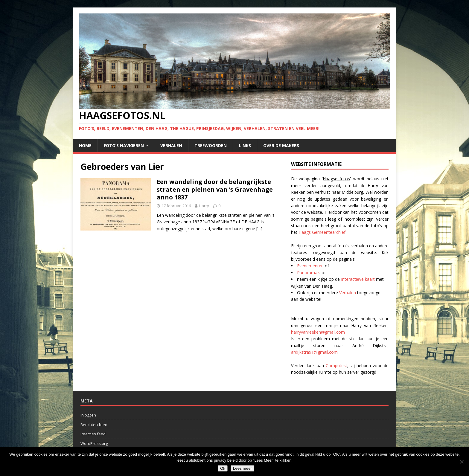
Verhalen (171, 145)
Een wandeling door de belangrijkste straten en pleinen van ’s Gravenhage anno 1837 (215, 189)
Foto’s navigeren (124, 145)
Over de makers (281, 145)
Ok (223, 468)
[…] (259, 229)
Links (245, 145)
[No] (462, 462)
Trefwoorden (211, 145)
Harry (204, 206)
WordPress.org (94, 443)
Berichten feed (94, 425)
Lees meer (242, 468)
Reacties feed (93, 434)
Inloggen (88, 415)
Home (85, 145)
